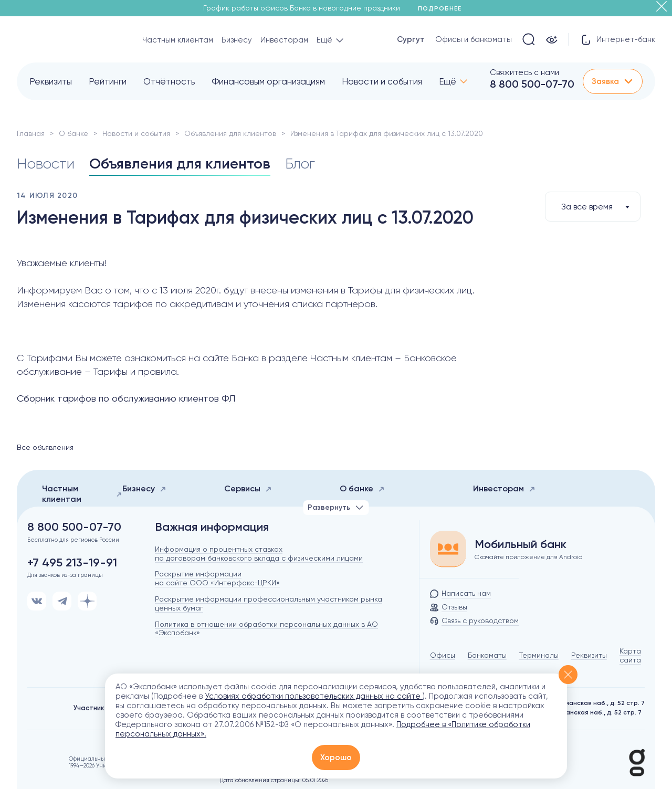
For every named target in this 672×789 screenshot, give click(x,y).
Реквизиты (51, 81)
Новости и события (382, 81)
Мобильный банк (521, 544)
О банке (73, 133)
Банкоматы (487, 655)
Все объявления (45, 447)
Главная (31, 133)
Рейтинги (108, 81)
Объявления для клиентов (230, 133)
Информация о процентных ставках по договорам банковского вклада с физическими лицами (259, 554)
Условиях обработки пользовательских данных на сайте (314, 696)
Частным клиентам (178, 40)
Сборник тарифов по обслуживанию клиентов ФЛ (126, 398)
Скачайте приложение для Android (529, 557)
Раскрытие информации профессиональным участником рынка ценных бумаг (269, 603)
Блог (300, 164)
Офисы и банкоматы (474, 39)
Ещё (448, 81)
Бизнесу (237, 40)
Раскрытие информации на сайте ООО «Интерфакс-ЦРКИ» (217, 578)
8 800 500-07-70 (532, 84)
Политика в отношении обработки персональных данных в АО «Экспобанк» (266, 629)
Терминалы (539, 655)
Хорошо (336, 758)
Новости (46, 164)
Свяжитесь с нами (524, 72)
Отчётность (169, 81)
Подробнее (443, 8)
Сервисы (248, 488)
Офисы (443, 655)
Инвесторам (284, 40)
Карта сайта (630, 655)
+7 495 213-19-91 (72, 563)
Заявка (613, 81)
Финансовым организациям (268, 81)
